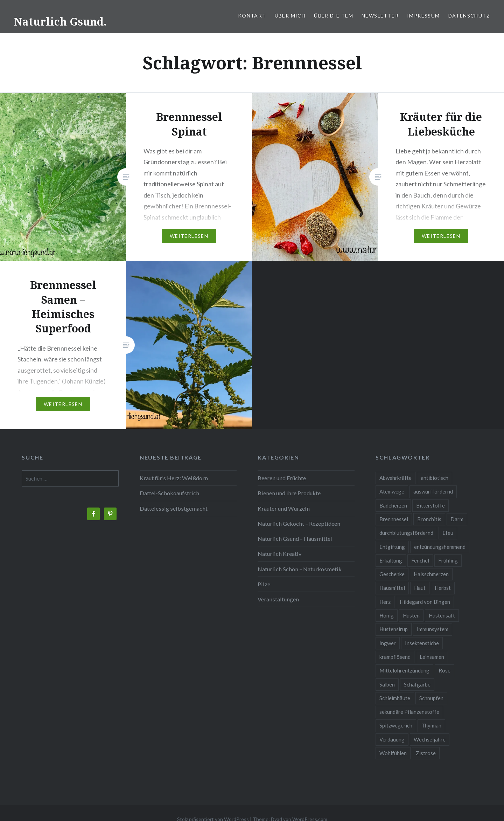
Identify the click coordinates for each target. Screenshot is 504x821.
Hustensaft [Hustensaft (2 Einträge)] (442, 615)
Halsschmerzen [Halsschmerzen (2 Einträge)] (431, 574)
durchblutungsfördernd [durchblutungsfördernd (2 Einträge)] (406, 533)
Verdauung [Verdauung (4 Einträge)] (392, 739)
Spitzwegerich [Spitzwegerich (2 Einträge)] (396, 725)
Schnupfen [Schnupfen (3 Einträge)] (431, 698)
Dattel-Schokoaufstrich (169, 493)
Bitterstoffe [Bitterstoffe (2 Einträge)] (430, 505)
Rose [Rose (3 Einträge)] (444, 670)
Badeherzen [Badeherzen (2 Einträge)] (393, 505)
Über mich (290, 16)
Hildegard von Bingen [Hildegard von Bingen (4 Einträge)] (425, 602)
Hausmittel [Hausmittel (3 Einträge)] (392, 588)
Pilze (264, 584)
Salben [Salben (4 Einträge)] (387, 684)
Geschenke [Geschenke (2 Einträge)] (392, 574)
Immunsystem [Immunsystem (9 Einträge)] (433, 629)
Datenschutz (469, 16)
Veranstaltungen (278, 599)
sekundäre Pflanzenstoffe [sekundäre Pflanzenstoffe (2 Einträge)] (409, 712)
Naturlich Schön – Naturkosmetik (300, 569)
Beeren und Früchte (282, 478)
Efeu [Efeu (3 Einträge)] (448, 533)
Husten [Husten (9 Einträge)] (411, 615)
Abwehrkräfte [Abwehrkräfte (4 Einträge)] (395, 478)
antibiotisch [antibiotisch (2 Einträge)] (435, 478)
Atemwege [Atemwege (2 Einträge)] (392, 491)
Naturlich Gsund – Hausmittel (295, 539)
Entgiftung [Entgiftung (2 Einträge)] (392, 547)
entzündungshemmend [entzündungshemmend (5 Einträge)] (440, 547)
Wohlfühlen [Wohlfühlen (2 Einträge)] (393, 753)
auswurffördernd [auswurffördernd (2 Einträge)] (433, 491)
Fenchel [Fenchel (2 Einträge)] (420, 560)
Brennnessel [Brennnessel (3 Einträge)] (394, 519)
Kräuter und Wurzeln (284, 508)
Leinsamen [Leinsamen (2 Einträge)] (432, 657)
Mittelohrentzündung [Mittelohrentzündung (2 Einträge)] (404, 670)
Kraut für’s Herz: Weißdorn (174, 478)
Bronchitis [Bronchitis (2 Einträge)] (429, 519)
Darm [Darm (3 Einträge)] (457, 519)
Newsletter (380, 16)
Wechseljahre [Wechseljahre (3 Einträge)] (430, 739)
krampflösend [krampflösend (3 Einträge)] (395, 657)
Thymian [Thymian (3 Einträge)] (431, 725)
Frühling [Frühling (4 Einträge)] (448, 560)
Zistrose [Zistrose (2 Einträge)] (426, 753)
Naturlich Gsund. (60, 22)
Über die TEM (334, 16)
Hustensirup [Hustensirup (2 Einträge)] (394, 629)
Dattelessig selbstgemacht (174, 508)
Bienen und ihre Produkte (289, 493)
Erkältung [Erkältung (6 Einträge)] (391, 560)
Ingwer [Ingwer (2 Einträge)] (388, 643)
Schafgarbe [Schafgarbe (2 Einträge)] (417, 684)
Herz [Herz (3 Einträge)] (385, 602)
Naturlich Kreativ (279, 554)
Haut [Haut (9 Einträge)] (420, 588)
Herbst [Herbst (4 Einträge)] (443, 588)
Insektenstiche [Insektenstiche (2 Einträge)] (422, 643)
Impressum (423, 16)
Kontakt (252, 16)
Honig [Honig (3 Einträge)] (387, 615)
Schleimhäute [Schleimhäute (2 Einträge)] (395, 698)
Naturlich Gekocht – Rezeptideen (299, 523)
